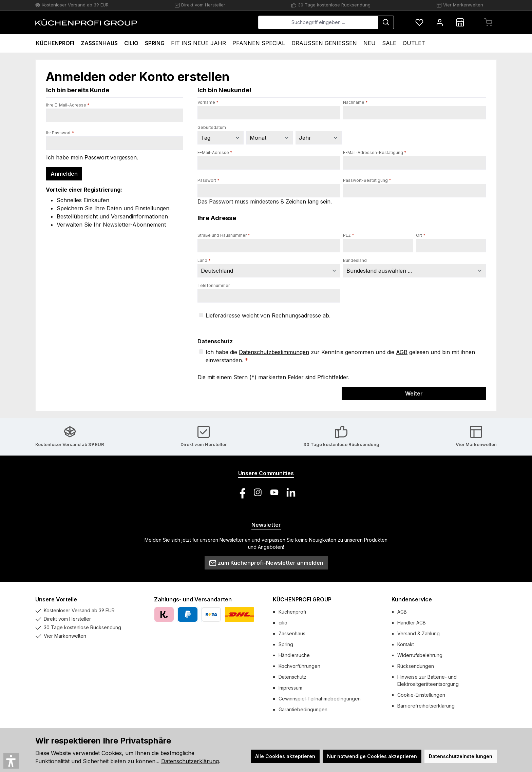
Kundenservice (412, 599)
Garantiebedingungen (303, 709)
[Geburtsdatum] (221, 138)
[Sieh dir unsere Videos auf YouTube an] (274, 492)
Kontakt (406, 644)
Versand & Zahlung (419, 633)
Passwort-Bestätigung (367, 180)
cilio (283, 623)
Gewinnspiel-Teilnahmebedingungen (320, 699)
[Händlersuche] (460, 22)
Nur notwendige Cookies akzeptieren (372, 756)
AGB (402, 352)
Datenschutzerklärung (190, 761)
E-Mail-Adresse (215, 152)
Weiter (414, 393)
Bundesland (355, 260)
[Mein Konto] (440, 22)
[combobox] (318, 22)
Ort (421, 235)
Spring (286, 644)
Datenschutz (292, 677)
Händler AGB (412, 623)
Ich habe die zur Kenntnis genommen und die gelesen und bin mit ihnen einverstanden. (340, 356)
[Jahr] (319, 138)
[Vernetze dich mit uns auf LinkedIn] (291, 492)
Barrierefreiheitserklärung (426, 706)
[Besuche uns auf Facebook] (241, 492)
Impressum (290, 688)
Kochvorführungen (299, 666)
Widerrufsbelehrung (420, 655)
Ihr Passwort (60, 133)
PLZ (349, 235)
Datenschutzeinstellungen (461, 756)
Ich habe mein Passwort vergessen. (92, 157)
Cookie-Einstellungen (421, 695)
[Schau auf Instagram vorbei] (258, 492)
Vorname (208, 102)
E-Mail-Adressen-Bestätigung (375, 152)
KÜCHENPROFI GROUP (302, 599)
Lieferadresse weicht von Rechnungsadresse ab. (268, 315)
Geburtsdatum (212, 127)
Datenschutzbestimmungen (274, 352)
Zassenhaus (292, 633)
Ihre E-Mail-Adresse (68, 105)
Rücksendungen (416, 666)
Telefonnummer (214, 285)
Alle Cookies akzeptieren (285, 756)
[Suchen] (386, 22)
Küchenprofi (292, 612)
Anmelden (64, 174)
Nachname (355, 102)
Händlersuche (294, 655)
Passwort (208, 180)
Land (204, 260)
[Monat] (269, 138)
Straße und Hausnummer (224, 235)
